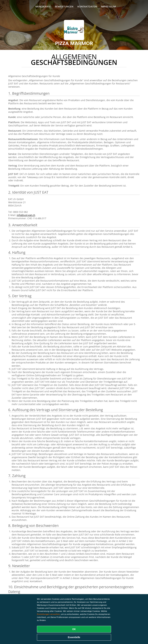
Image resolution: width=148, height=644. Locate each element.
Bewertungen (64, 6)
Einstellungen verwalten (48, 614)
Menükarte (43, 6)
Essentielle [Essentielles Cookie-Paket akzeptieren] (74, 637)
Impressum (108, 6)
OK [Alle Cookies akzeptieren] (74, 629)
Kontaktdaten (87, 6)
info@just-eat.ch (26, 215)
